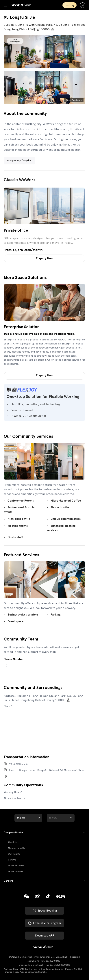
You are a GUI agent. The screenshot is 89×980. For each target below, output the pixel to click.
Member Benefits (17, 848)
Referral (12, 860)
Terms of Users (16, 872)
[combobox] (17, 818)
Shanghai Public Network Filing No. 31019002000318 (44, 965)
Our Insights (14, 854)
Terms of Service (16, 866)
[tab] (44, 833)
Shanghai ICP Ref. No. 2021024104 (44, 961)
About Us (13, 842)
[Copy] (26, 897)
